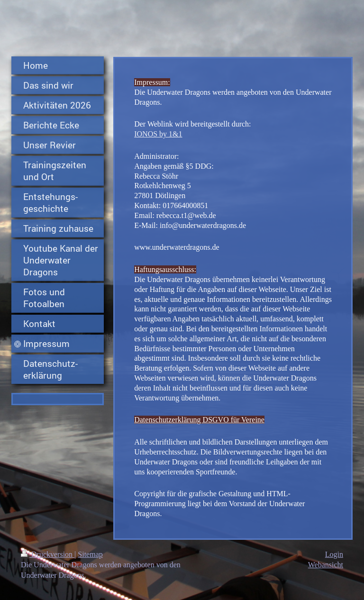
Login (334, 554)
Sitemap (90, 554)
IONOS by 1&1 (158, 134)
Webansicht (326, 565)
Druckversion (48, 554)
